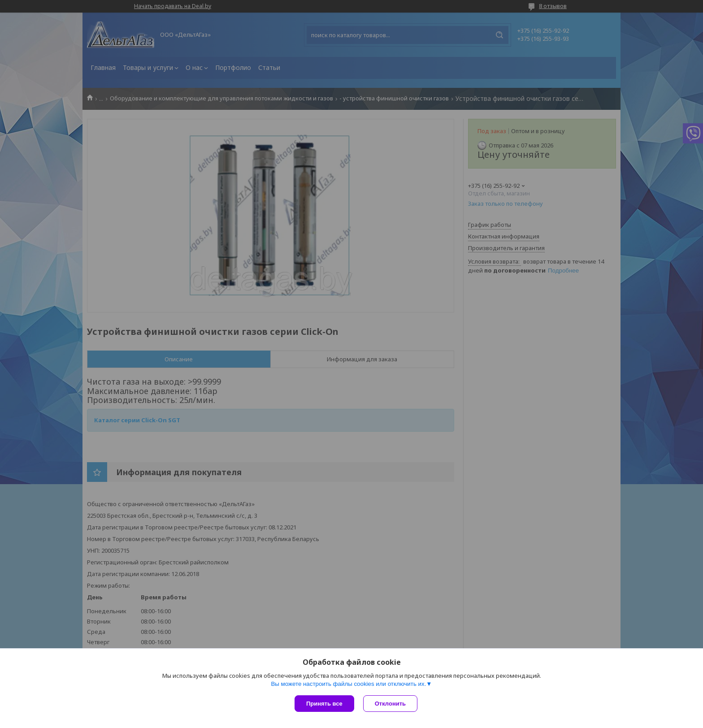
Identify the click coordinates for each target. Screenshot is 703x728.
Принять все (324, 704)
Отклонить (390, 704)
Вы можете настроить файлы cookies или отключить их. (348, 684)
